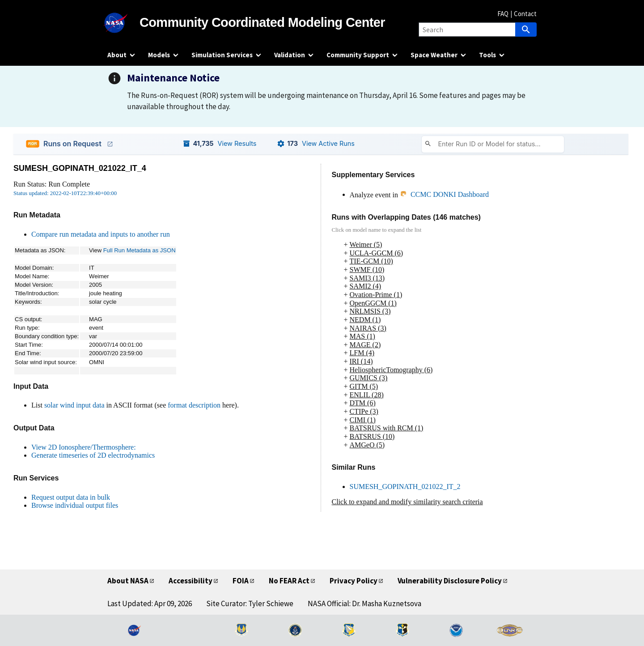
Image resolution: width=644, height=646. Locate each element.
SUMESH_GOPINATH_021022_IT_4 (80, 168)
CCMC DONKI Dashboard (444, 194)
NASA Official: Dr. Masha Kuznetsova (364, 603)
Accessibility (191, 581)
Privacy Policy (354, 581)
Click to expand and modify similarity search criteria (407, 502)
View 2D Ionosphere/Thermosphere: (84, 447)
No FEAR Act (289, 581)
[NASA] (123, 23)
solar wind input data (74, 405)
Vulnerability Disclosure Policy (450, 581)
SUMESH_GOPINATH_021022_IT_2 (405, 487)
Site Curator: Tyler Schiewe (250, 603)
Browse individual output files (75, 505)
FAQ (503, 14)
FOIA (241, 581)
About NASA (128, 581)
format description (194, 405)
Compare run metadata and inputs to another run (101, 234)
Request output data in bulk (71, 497)
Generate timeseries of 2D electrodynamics (93, 455)
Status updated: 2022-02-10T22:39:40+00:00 (65, 193)
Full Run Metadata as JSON (140, 250)
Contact (525, 14)
